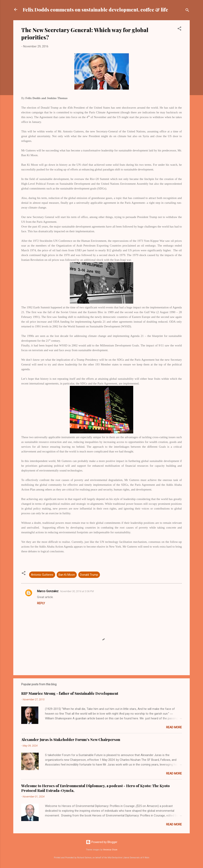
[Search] (187, 11)
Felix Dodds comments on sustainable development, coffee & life (95, 10)
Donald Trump (89, 575)
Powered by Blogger (102, 842)
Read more (174, 727)
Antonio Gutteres (42, 575)
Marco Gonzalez (48, 591)
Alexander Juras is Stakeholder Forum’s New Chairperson (71, 740)
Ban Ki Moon (67, 575)
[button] (179, 29)
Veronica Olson (110, 850)
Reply (41, 603)
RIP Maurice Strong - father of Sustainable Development (70, 693)
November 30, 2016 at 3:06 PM (77, 591)
